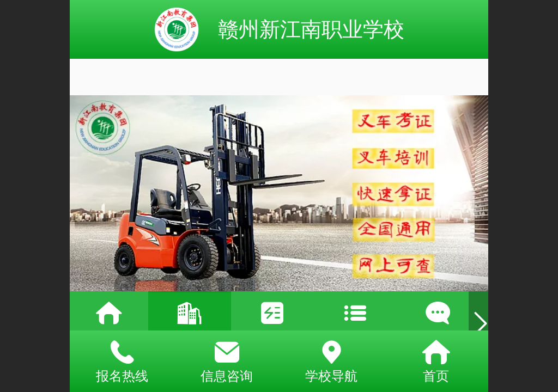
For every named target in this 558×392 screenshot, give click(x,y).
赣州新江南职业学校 (311, 29)
